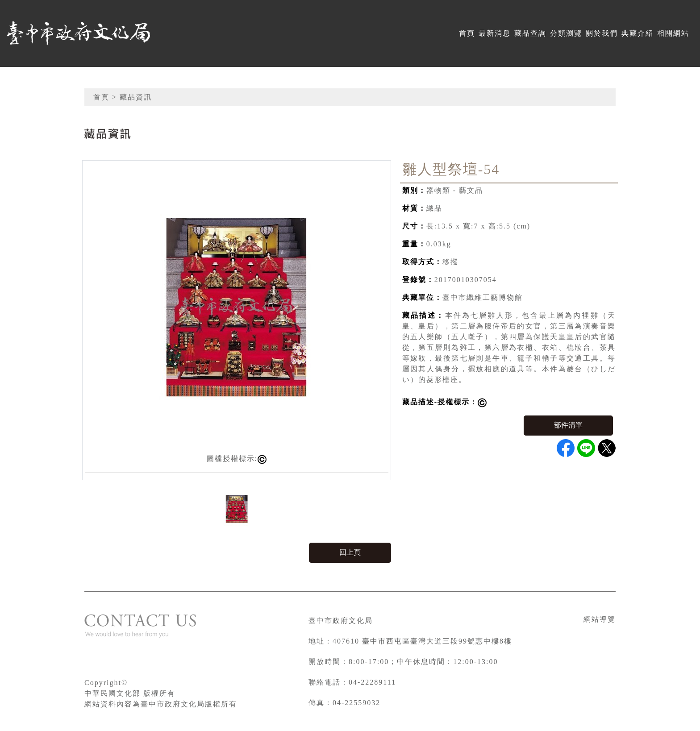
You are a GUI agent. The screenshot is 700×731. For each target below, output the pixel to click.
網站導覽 (600, 619)
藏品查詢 (530, 33)
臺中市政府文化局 (341, 621)
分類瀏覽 (566, 33)
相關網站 (673, 33)
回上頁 (350, 552)
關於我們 (602, 33)
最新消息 (495, 33)
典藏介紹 (637, 33)
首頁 (467, 33)
